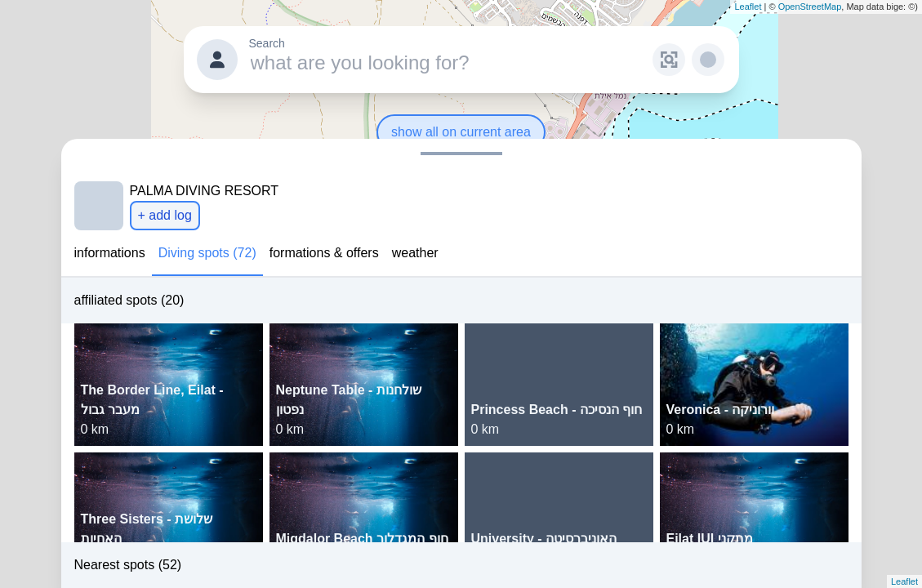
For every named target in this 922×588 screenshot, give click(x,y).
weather (415, 253)
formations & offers (324, 253)
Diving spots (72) (207, 253)
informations (110, 253)
